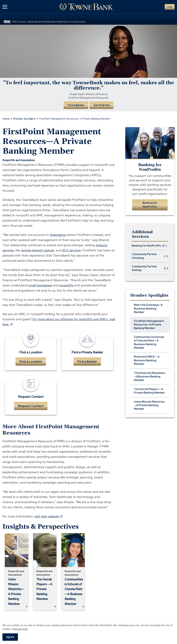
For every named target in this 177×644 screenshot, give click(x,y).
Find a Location (31, 361)
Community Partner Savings (149, 269)
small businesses (41, 285)
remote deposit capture (38, 250)
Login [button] (170, 7)
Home (6, 119)
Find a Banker (76, 105)
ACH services (72, 250)
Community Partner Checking (149, 257)
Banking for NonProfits (150, 205)
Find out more (20, 629)
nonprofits (68, 285)
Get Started (102, 105)
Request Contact (31, 406)
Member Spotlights (24, 119)
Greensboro (58, 234)
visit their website (49, 516)
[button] (5, 7)
